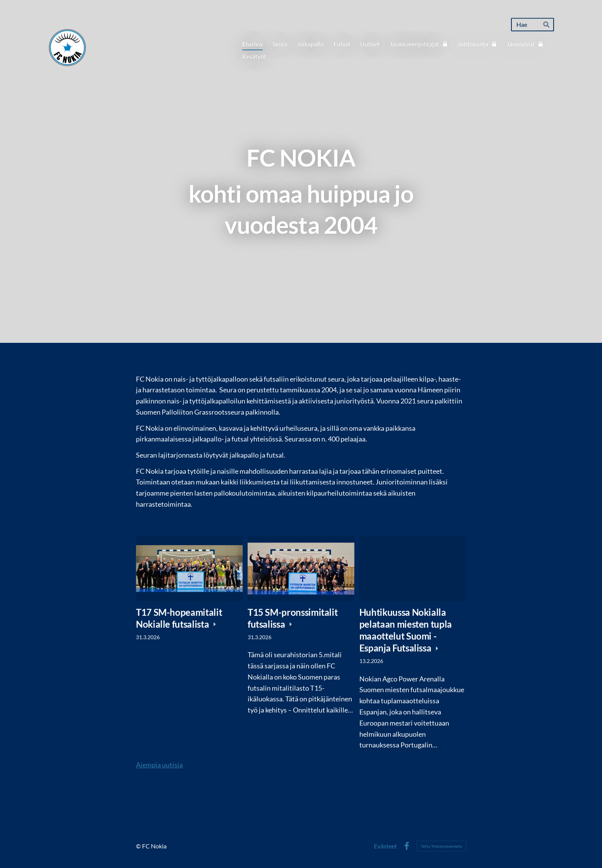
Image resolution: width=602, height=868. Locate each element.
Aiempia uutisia (159, 765)
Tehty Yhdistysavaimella (441, 846)
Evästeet (385, 846)
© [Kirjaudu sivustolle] (139, 846)
